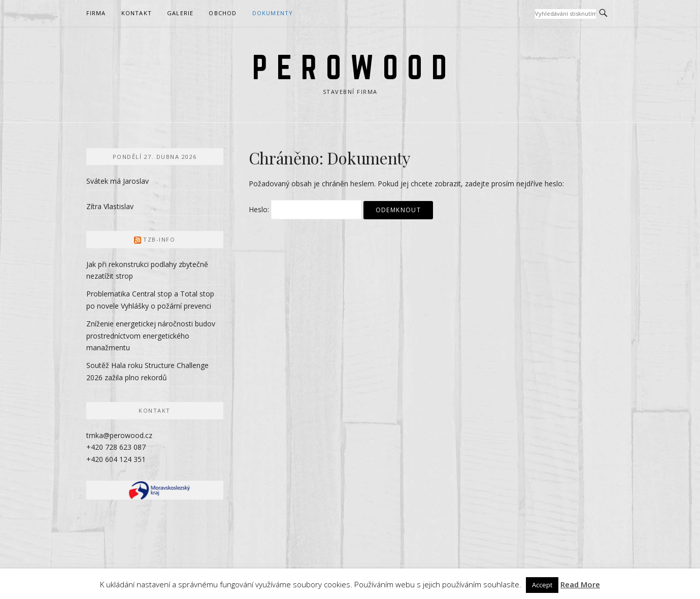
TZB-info (159, 239)
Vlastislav (119, 206)
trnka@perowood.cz (119, 435)
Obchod (223, 13)
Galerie (180, 13)
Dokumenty (273, 13)
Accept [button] (542, 585)
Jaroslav (136, 181)
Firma (96, 13)
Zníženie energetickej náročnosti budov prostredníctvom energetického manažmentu (151, 336)
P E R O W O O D (350, 67)
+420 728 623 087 (116, 447)
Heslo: (305, 209)
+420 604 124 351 (116, 459)
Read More (580, 584)
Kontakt (137, 13)
